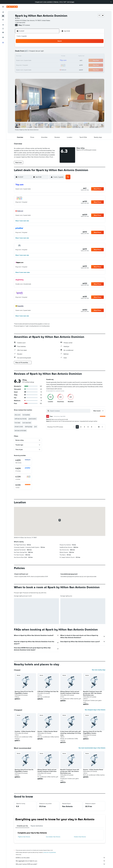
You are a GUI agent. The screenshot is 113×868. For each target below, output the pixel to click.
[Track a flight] (3, 29)
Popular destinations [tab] (37, 826)
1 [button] (41, 48)
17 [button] (49, 56)
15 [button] (41, 56)
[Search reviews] (70, 411)
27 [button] (32, 65)
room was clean (27, 423)
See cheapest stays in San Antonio (95, 710)
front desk (17, 423)
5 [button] (28, 52)
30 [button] (45, 65)
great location (32, 419)
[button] (111, 2)
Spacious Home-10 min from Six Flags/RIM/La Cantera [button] (24, 692)
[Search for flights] (3, 12)
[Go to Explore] (3, 25)
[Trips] (3, 37)
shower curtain (19, 427)
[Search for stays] (3, 16)
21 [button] (36, 61)
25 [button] (54, 61)
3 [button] (49, 48)
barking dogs (29, 427)
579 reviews (26, 25)
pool (36, 427)
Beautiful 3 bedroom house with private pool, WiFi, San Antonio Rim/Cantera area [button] (93, 693)
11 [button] (54, 52)
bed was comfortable (20, 431)
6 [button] (32, 52)
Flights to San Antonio (24, 837)
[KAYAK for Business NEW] (3, 32)
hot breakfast (26, 415)
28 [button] (36, 65)
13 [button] (32, 56)
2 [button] (45, 48)
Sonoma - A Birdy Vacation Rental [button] (47, 731)
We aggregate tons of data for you (61, 861)
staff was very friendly (21, 419)
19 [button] (28, 61)
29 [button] (41, 65)
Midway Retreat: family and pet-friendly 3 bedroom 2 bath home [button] (70, 692)
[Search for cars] (3, 20)
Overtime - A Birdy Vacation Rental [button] (25, 731)
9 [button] (45, 52)
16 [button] (45, 56)
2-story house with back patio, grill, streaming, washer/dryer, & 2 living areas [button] (71, 733)
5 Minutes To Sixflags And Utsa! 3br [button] (48, 691)
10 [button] (49, 52)
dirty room (18, 415)
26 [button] (28, 65)
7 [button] (36, 52)
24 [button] (49, 61)
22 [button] (41, 61)
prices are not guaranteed (50, 852)
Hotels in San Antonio (80, 837)
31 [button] (49, 65)
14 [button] (36, 56)
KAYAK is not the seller (61, 858)
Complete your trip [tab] (22, 826)
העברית (72, 2)
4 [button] (54, 48)
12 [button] (28, 56)
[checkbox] (23, 461)
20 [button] (32, 61)
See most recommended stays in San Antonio (92, 748)
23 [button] (45, 61)
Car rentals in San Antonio (53, 837)
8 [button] (41, 52)
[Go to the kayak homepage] (12, 7)
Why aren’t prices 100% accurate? (61, 864)
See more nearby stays (99, 670)
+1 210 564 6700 (20, 23)
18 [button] (54, 56)
